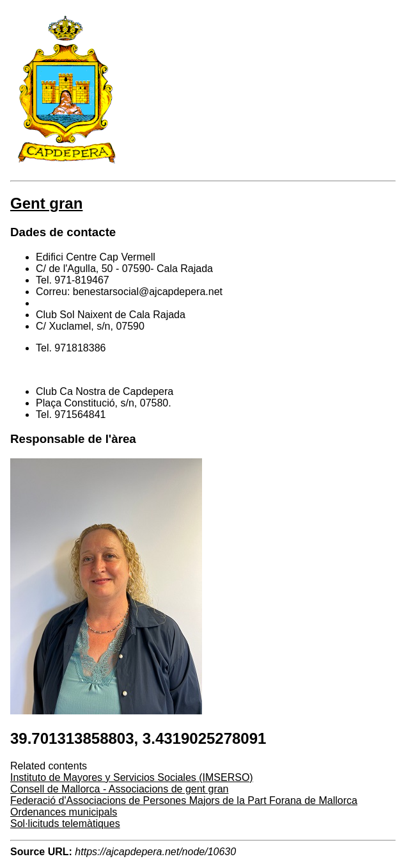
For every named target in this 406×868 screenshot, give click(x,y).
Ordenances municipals (64, 812)
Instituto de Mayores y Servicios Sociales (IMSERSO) (132, 777)
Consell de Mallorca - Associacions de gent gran (120, 789)
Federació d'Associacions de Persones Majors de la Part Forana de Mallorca (184, 800)
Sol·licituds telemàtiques (65, 824)
